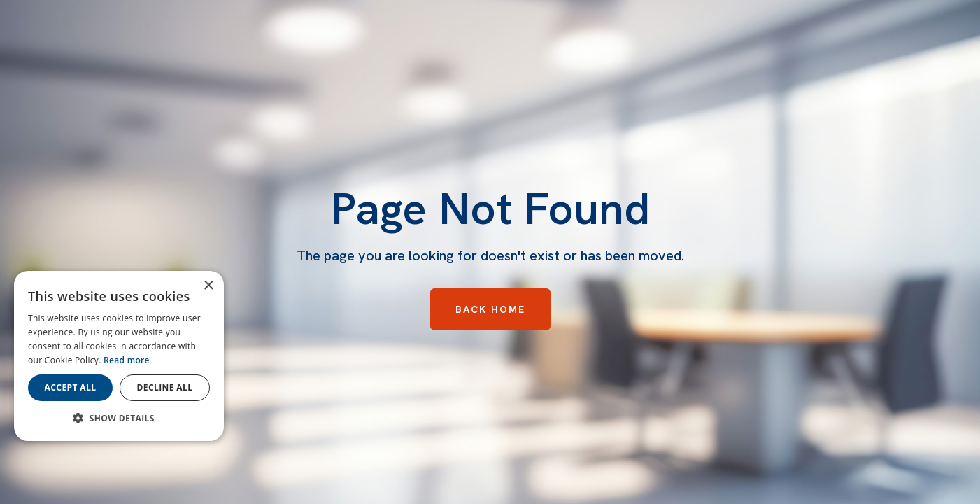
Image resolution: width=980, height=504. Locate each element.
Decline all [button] (165, 387)
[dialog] (119, 356)
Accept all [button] (71, 387)
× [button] (208, 286)
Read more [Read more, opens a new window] (127, 360)
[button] (119, 419)
